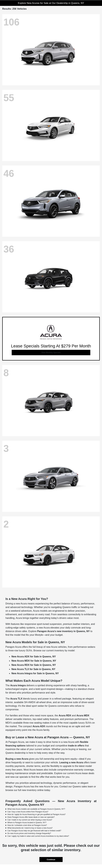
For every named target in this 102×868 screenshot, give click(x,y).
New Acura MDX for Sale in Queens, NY (34, 661)
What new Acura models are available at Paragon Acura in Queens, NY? (36, 809)
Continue (51, 859)
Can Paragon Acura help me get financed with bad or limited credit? (34, 831)
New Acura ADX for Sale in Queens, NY (34, 657)
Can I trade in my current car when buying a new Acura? (30, 820)
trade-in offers (76, 746)
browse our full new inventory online (25, 790)
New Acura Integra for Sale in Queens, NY (35, 673)
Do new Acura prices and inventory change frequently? (29, 833)
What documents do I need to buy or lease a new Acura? (30, 828)
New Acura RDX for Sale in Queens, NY (34, 665)
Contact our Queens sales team (76, 787)
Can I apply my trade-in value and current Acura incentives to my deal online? (38, 836)
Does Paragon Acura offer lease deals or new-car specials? (31, 817)
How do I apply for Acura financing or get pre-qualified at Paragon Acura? (36, 814)
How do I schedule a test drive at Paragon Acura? (27, 825)
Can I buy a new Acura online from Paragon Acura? (28, 812)
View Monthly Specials (51, 353)
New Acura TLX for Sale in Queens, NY (33, 669)
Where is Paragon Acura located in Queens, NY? (27, 823)
